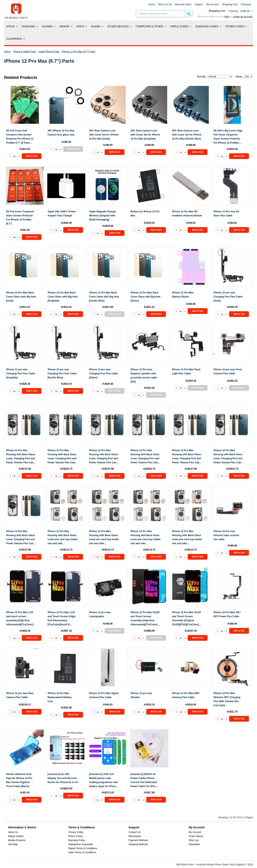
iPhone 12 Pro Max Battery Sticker (183, 295)
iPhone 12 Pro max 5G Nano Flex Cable (226, 214)
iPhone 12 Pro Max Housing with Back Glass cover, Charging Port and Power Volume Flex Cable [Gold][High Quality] (62, 457)
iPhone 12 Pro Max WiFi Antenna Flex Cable (186, 695)
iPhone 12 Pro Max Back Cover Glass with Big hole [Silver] (145, 297)
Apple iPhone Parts (49, 52)
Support (199, 4)
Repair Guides (16, 836)
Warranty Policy (77, 840)
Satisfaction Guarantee (81, 844)
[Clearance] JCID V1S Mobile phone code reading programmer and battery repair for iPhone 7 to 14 (104, 781)
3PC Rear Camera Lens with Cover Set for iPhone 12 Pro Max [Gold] (104, 135)
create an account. (243, 17)
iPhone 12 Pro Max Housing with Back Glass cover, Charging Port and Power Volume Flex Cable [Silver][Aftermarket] (21, 538)
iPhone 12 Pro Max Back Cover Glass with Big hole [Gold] (21, 297)
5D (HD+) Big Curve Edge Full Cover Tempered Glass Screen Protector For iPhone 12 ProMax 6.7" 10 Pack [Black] (228, 137)
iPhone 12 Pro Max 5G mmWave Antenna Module (187, 214)
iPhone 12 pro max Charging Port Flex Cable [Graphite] (21, 374)
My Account (195, 832)
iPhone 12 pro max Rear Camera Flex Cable (20, 695)
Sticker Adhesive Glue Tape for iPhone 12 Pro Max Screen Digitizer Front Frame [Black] (19, 780)
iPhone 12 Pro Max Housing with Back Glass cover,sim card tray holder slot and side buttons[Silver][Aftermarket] (187, 538)
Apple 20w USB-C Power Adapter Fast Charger (62, 214)
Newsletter (194, 844)
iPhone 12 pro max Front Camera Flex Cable (228, 372)
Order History (196, 836)
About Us (13, 832)
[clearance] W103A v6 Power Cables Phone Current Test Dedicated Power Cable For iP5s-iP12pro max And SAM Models (144, 781)
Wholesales (135, 836)
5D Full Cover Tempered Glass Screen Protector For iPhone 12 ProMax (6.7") (20, 218)
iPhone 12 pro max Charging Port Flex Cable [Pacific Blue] (62, 374)
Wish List (194, 840)
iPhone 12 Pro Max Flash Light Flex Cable (186, 372)
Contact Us (134, 832)
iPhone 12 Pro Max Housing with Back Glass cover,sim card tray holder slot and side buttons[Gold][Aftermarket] (104, 538)
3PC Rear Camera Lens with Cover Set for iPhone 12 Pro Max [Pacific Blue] (187, 135)
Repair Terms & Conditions (83, 848)
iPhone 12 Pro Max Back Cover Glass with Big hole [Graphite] (62, 297)
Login (227, 17)
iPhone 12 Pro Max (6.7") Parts (79, 52)
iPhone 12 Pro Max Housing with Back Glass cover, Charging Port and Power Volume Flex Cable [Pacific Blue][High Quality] (228, 457)
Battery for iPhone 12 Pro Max (145, 214)
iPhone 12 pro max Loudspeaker (100, 614)
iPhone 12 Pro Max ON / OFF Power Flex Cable (227, 614)
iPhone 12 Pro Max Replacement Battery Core (60, 697)
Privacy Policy (76, 832)
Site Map (13, 844)
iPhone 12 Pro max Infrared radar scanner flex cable (226, 535)
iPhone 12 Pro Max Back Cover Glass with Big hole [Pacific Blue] (104, 297)
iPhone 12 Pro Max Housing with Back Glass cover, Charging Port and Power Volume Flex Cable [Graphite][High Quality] (145, 457)
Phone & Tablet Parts (25, 52)
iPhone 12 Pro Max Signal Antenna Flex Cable (104, 695)
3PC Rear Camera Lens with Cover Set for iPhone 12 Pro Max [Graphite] (145, 135)
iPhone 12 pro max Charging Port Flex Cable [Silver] (104, 374)
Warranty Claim (183, 4)
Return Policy (75, 836)
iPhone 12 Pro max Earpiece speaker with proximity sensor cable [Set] (144, 376)
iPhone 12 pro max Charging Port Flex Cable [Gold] (228, 297)
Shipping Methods (138, 844)
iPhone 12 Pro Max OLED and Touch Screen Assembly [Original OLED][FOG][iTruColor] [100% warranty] (186, 619)
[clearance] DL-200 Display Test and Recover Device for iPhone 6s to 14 (63, 778)
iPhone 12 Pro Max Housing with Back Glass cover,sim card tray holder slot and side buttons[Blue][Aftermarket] (63, 538)
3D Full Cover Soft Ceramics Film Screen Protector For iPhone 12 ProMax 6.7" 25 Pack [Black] (20, 137)
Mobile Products (17, 840)
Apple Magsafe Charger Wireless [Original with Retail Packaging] (103, 216)
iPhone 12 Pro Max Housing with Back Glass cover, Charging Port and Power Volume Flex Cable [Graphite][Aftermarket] (104, 457)
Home (152, 4)
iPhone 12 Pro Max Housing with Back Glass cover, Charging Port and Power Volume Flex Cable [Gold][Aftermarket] (21, 457)
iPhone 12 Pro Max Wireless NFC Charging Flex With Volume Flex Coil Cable (227, 699)
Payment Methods (138, 840)
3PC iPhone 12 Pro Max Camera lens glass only (61, 133)
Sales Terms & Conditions (82, 852)
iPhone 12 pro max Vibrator (141, 695)
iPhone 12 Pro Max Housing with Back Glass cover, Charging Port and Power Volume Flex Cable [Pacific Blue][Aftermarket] (187, 457)
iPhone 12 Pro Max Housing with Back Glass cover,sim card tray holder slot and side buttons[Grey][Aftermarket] (146, 538)
